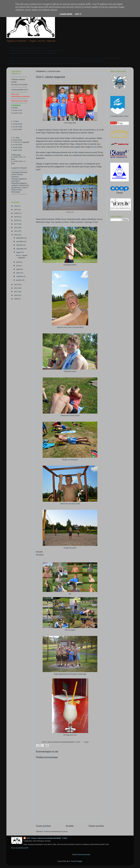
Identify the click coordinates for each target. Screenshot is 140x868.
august (19, 252)
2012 (16, 288)
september (20, 249)
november (20, 241)
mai (18, 266)
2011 (16, 292)
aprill (18, 269)
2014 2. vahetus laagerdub (22, 256)
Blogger (79, 861)
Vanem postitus (96, 826)
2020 (16, 213)
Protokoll (40, 555)
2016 (16, 227)
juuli (18, 262)
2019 (16, 217)
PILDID (39, 552)
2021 (16, 210)
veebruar (20, 276)
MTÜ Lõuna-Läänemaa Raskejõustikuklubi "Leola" (47, 838)
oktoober (20, 245)
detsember (20, 238)
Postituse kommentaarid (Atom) (56, 831)
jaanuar (19, 280)
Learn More (66, 14)
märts (19, 273)
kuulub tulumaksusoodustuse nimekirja (66, 63)
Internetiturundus (84, 854)
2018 (16, 220)
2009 (16, 299)
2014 (16, 235)
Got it (78, 14)
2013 (16, 284)
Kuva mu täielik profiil (20, 848)
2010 (16, 295)
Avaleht (70, 826)
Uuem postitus (43, 826)
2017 (16, 224)
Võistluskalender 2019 (20, 90)
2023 (16, 206)
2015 (16, 231)
